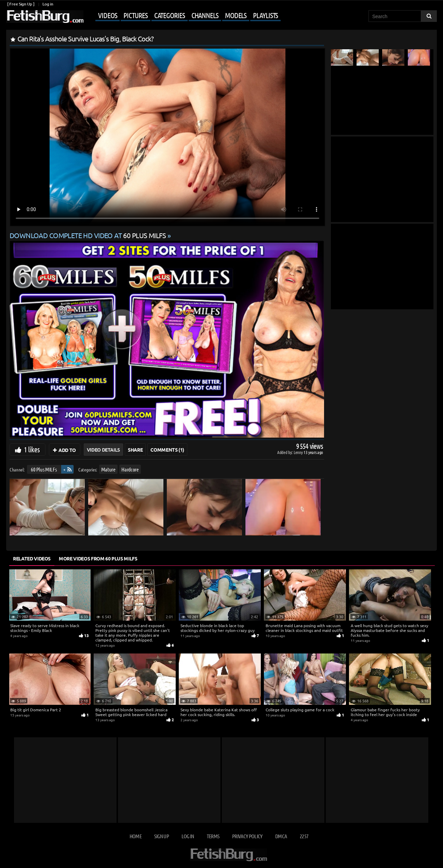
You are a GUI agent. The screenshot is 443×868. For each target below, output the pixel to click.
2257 (304, 836)
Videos (108, 15)
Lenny (299, 452)
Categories (170, 15)
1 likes (32, 449)
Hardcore (130, 469)
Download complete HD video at (89, 235)
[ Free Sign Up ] (21, 4)
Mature (108, 469)
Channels (205, 15)
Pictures (135, 15)
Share (135, 450)
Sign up (161, 836)
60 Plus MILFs (44, 469)
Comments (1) (167, 450)
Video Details (103, 450)
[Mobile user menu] (183, 16)
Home (136, 836)
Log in (48, 4)
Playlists (265, 15)
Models (236, 15)
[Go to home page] (45, 17)
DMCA (281, 836)
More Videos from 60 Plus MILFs (98, 558)
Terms (213, 836)
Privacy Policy (247, 836)
